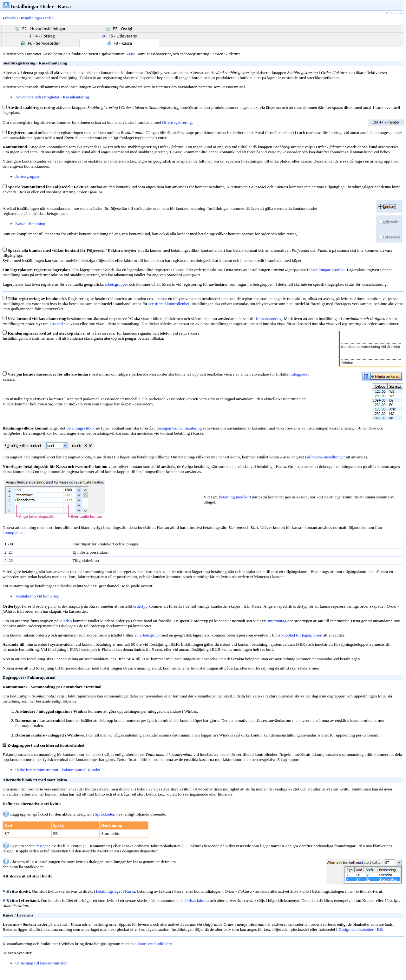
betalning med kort (235, 497)
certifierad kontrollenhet (169, 304)
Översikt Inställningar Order (28, 18)
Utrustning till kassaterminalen (41, 963)
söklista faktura (196, 900)
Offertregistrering (177, 122)
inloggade (299, 374)
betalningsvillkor (81, 428)
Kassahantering (269, 319)
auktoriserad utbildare (153, 944)
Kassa (130, 54)
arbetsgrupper (116, 284)
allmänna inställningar (326, 457)
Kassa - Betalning (30, 224)
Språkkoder (105, 814)
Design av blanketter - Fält (361, 929)
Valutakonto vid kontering (37, 596)
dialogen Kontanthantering (179, 428)
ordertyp (140, 606)
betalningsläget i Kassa (116, 891)
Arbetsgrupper (27, 176)
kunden (65, 621)
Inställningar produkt (327, 270)
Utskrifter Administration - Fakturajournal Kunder (58, 770)
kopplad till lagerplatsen (302, 635)
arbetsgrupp (150, 635)
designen (43, 846)
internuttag (277, 621)
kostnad (56, 324)
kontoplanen (13, 533)
